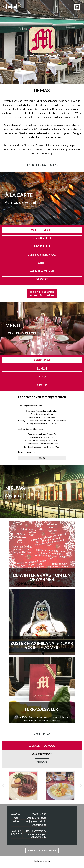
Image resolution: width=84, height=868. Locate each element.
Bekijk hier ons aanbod (42, 294)
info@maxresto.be (36, 818)
